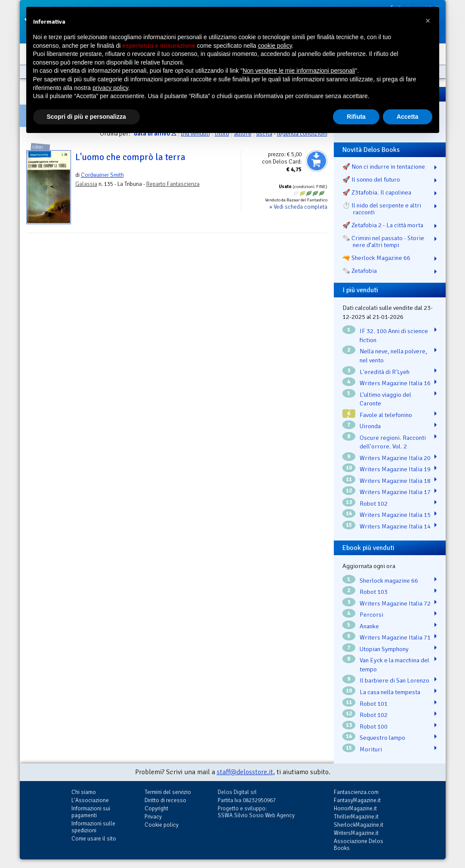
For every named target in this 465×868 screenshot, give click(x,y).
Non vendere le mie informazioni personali (299, 71)
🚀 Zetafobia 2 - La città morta (383, 225)
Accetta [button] (408, 117)
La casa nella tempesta (390, 692)
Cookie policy (162, 825)
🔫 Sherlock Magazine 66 (376, 258)
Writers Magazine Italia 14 (395, 526)
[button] (428, 21)
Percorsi (371, 615)
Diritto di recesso (165, 800)
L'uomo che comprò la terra (130, 157)
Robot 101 (374, 704)
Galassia (86, 184)
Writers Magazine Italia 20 (395, 458)
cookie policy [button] (275, 46)
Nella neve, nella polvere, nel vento (393, 356)
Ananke (369, 626)
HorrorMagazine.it (355, 808)
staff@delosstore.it (245, 772)
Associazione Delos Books (359, 845)
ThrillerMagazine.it (356, 817)
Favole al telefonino (386, 415)
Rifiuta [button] (356, 117)
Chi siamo (84, 792)
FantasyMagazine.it (357, 800)
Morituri (371, 749)
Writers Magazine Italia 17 (395, 492)
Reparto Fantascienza (173, 184)
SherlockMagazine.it (359, 825)
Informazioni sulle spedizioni (93, 827)
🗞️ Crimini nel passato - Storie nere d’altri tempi (383, 241)
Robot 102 (374, 504)
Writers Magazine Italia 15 (395, 515)
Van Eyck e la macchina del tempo (394, 665)
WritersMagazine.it (356, 833)
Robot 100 (374, 726)
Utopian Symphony (384, 649)
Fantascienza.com (356, 792)
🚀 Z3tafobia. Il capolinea (377, 192)
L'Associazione (90, 800)
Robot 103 (374, 592)
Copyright (156, 808)
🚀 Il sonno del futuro (371, 179)
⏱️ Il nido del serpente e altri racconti (382, 209)
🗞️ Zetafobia (360, 271)
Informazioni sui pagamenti (91, 812)
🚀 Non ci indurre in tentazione (384, 167)
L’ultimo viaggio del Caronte (385, 399)
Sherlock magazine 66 (389, 581)
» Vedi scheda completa (298, 207)
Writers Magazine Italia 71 (395, 637)
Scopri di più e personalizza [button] (86, 117)
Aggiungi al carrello (317, 161)
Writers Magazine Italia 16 (395, 383)
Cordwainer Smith (102, 175)
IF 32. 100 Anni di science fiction (394, 335)
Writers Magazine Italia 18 (395, 481)
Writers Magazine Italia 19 (395, 469)
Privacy (153, 817)
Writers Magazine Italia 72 (395, 603)
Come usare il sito (94, 839)
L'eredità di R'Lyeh (385, 372)
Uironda (370, 426)
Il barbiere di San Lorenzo (394, 680)
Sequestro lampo (382, 738)
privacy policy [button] (110, 88)
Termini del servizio (168, 792)
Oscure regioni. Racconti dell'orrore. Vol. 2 (393, 442)
